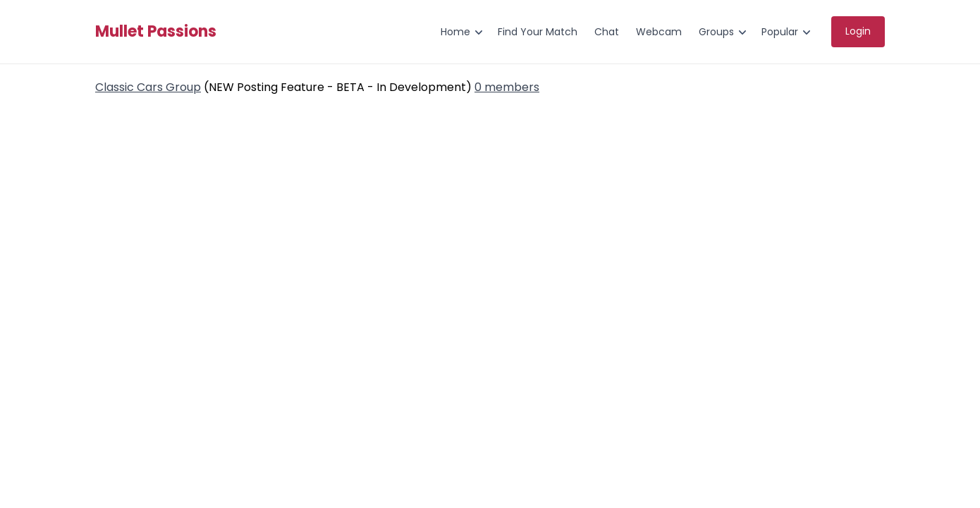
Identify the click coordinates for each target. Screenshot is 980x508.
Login (858, 31)
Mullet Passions (156, 32)
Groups (716, 32)
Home (455, 32)
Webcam (659, 32)
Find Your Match (538, 32)
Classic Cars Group (148, 87)
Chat (607, 32)
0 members (507, 87)
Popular (780, 32)
